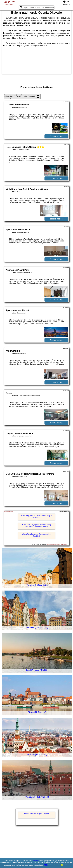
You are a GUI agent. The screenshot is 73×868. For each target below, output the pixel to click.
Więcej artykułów (9, 512)
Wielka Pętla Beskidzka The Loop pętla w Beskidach (37, 535)
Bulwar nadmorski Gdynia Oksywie (36, 814)
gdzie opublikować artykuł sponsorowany (58, 544)
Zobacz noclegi (56, 136)
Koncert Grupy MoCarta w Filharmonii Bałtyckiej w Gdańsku (36, 517)
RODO (46, 865)
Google (36, 861)
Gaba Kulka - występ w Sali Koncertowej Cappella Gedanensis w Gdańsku (36, 526)
